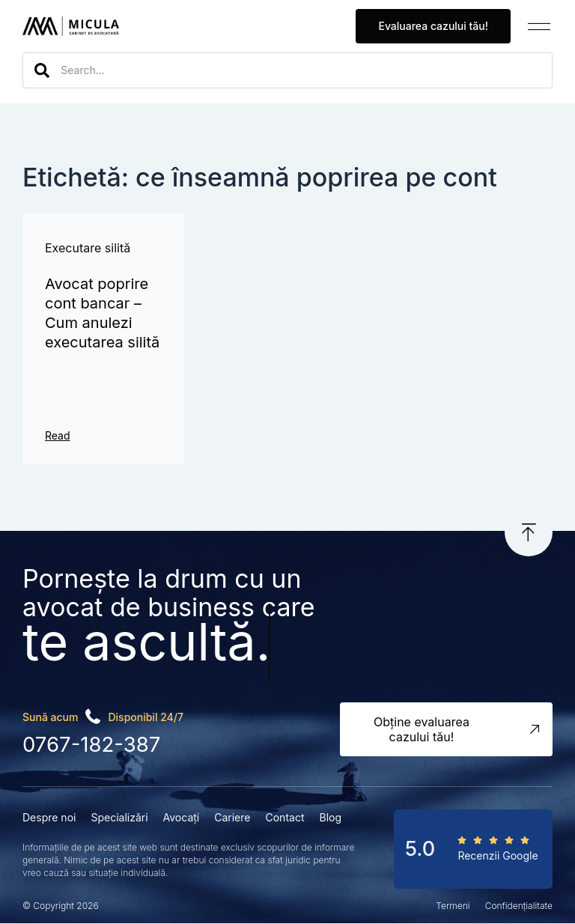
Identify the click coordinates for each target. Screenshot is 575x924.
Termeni (453, 906)
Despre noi (49, 817)
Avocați (182, 817)
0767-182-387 (90, 745)
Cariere (232, 817)
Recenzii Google (498, 855)
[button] (539, 27)
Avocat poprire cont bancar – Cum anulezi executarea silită (102, 313)
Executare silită (88, 248)
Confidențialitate (519, 906)
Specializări (119, 817)
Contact (285, 817)
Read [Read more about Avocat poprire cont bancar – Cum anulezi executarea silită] (58, 435)
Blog (330, 817)
